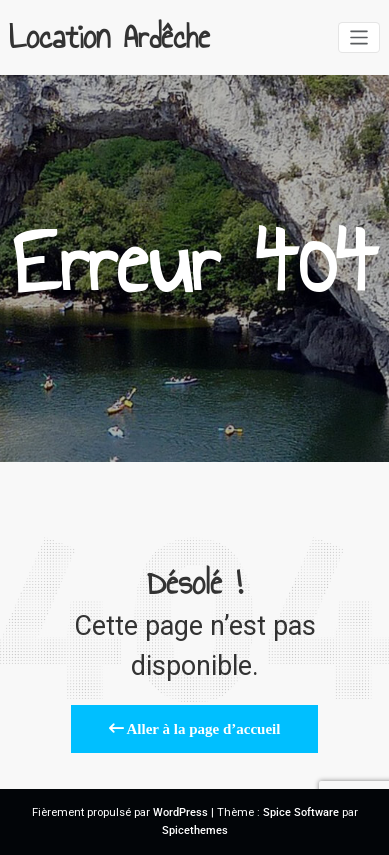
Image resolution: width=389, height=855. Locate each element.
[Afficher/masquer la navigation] (359, 37)
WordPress (180, 812)
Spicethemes (195, 830)
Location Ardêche (109, 37)
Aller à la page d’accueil (195, 729)
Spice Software (301, 812)
